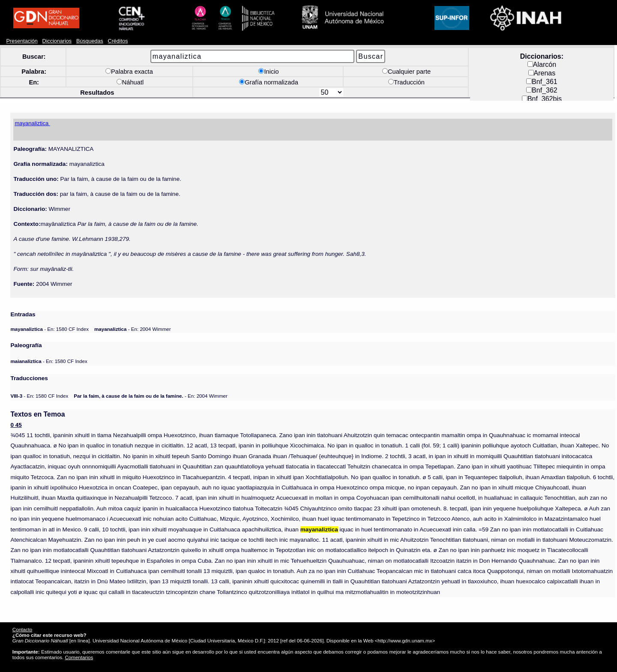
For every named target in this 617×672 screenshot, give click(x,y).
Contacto (22, 629)
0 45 (16, 425)
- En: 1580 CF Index (49, 329)
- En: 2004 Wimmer (133, 329)
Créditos (118, 41)
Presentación (22, 41)
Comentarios (79, 657)
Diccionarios (57, 41)
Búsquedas (90, 41)
